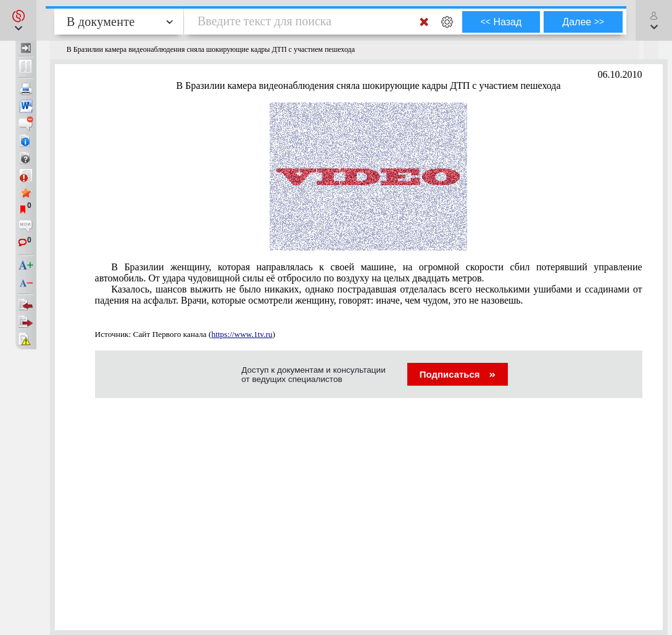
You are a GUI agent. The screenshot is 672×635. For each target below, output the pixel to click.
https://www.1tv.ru (242, 334)
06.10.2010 (620, 74)
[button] (18, 20)
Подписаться (458, 374)
